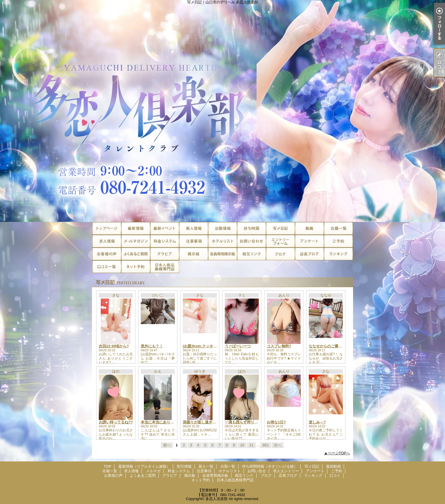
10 (242, 445)
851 (266, 445)
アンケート (309, 241)
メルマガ (136, 241)
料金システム (165, 241)
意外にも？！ (152, 346)
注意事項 (194, 241)
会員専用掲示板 (222, 254)
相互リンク (251, 254)
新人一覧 (194, 228)
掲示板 (194, 254)
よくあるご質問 (136, 254)
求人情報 (107, 241)
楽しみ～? (317, 422)
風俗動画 (309, 228)
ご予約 (338, 241)
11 (251, 445)
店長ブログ (309, 254)
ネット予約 (136, 267)
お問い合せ (251, 241)
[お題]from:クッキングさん (205, 346)
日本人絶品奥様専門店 (165, 267)
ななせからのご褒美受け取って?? (337, 346)
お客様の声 (107, 254)
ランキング (338, 254)
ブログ (280, 254)
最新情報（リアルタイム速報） (136, 228)
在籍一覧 (338, 228)
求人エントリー (280, 241)
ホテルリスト (222, 241)
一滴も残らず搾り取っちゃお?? (251, 422)
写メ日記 (280, 228)
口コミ (107, 267)
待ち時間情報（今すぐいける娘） (251, 228)
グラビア (165, 254)
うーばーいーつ (238, 346)
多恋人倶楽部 (217, 499)
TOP (107, 228)
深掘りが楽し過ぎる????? (205, 422)
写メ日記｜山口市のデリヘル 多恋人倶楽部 (222, 111)
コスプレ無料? (279, 346)
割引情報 (165, 228)
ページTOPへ (339, 453)
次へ (278, 445)
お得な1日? (276, 422)
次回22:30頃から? (114, 346)
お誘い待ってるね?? (116, 422)
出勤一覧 (222, 228)
